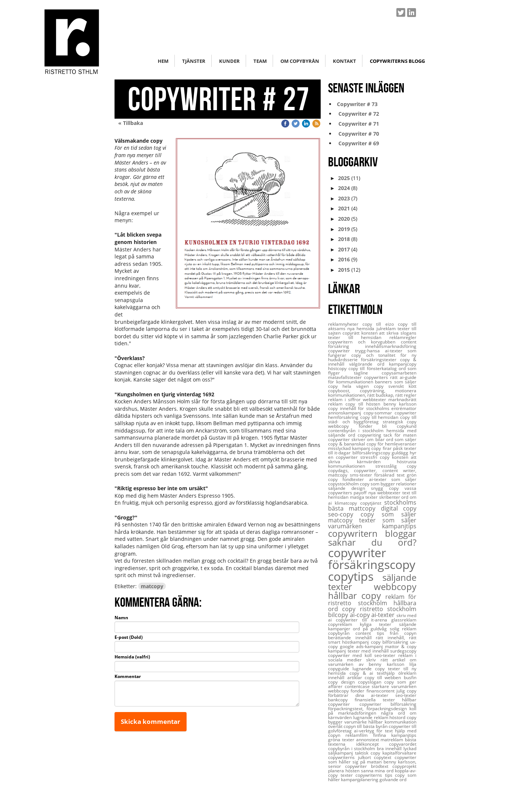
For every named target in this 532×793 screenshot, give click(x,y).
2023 (344, 198)
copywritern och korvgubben (364, 342)
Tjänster (194, 61)
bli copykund (399, 426)
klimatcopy (347, 503)
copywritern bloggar (372, 533)
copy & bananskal (347, 444)
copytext (384, 757)
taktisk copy (369, 753)
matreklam (393, 740)
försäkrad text (391, 475)
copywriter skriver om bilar (357, 439)
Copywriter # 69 (357, 143)
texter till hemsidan (359, 337)
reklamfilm (359, 735)
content (366, 633)
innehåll (338, 677)
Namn (121, 618)
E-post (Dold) (129, 637)
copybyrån (342, 633)
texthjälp (388, 673)
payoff (361, 493)
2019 (344, 229)
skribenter (390, 497)
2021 (344, 208)
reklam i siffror (345, 399)
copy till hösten (364, 404)
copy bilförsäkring (391, 642)
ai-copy (361, 615)
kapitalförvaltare (399, 753)
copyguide (340, 669)
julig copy (406, 691)
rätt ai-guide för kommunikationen (372, 379)
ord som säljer (401, 439)
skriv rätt (379, 660)
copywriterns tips (375, 775)
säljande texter (372, 582)
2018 (344, 239)
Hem (163, 61)
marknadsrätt (402, 399)
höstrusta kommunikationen (372, 464)
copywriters (377, 377)
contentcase (358, 686)
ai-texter (384, 615)
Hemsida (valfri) (132, 657)
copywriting (371, 435)
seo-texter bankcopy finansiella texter (372, 697)
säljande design (349, 488)
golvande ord (393, 780)
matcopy (152, 586)
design (349, 682)
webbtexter (376, 399)
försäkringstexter (380, 360)
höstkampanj (356, 642)
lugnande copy (370, 669)
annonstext (369, 740)
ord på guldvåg (371, 629)
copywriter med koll (351, 655)
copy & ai (363, 673)
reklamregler (403, 337)
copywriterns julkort (351, 757)
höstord (398, 717)
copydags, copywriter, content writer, (372, 470)
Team (260, 61)
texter (348, 775)
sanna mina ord (378, 771)
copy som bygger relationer (388, 484)
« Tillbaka (131, 123)
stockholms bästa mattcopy (372, 505)
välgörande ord (369, 364)
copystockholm (344, 484)
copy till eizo (380, 324)
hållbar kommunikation (392, 722)
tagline (368, 373)
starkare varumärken (394, 686)
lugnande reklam (371, 717)
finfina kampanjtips (395, 735)
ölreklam (407, 673)
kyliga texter (379, 624)
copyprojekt (404, 766)
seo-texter (386, 655)
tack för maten (400, 435)
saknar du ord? (372, 542)
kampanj (338, 651)
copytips (355, 576)
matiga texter (364, 497)
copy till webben (384, 677)
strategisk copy (400, 422)
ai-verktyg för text (374, 731)
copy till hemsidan (380, 417)
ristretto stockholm (388, 609)
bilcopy (339, 615)
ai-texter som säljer (393, 479)
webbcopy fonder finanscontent (362, 691)
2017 (344, 249)
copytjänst (372, 503)
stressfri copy (376, 457)
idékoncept (373, 744)
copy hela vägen (351, 386)
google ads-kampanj (362, 646)
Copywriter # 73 (357, 104)
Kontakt (345, 61)
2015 (344, 270)
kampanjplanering (360, 780)
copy (351, 609)
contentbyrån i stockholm (357, 431)
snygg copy (388, 488)
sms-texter (362, 475)
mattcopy (339, 475)
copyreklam (344, 624)
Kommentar (128, 677)
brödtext (382, 766)
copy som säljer (388, 514)
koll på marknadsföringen (372, 711)
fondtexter (356, 479)
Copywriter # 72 (357, 114)
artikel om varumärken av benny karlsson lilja (372, 662)
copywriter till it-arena (364, 620)
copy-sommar (379, 413)
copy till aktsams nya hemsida (372, 326)
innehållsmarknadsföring (391, 346)
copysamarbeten (399, 373)
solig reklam (403, 629)
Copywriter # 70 (357, 134)
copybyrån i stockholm (352, 748)
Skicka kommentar (151, 721)
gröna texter (342, 740)
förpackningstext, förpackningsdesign (369, 709)
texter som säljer (388, 520)
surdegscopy (403, 651)
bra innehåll (390, 748)
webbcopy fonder (355, 426)
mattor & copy (401, 646)
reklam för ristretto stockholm (372, 600)
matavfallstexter (346, 377)
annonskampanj (346, 413)
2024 (344, 188)
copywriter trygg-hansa (357, 351)
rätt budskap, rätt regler (392, 395)
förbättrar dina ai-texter (362, 695)
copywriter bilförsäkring (388, 704)
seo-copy (344, 514)
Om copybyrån (300, 61)
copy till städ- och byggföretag (372, 419)
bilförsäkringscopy (372, 453)
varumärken (355, 526)
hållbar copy (357, 595)
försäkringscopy (372, 564)
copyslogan (371, 682)
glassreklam (404, 620)
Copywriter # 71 (357, 124)
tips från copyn (397, 633)
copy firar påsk (388, 448)
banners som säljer (396, 382)
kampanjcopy (403, 364)
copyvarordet (403, 744)
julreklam (387, 328)
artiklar (356, 677)
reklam (337, 404)
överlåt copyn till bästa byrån (358, 726)
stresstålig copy (396, 466)
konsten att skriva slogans (389, 333)
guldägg (401, 453)
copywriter (357, 553)
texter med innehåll (369, 651)
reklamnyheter (345, 324)
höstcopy (338, 368)
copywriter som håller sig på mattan (372, 760)
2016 (344, 259)
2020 (344, 219)
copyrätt (352, 333)
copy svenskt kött (395, 386)
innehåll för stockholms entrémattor (378, 408)
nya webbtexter (385, 493)
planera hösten (345, 771)
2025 (344, 178)
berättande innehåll (352, 638)
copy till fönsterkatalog (374, 368)
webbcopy (395, 587)
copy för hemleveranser (391, 444)
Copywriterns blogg (397, 61)
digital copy (399, 508)
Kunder (229, 61)
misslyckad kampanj (350, 448)
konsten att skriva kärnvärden (372, 459)
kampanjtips (399, 526)
